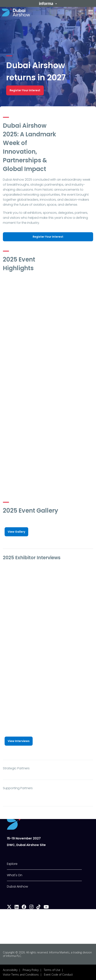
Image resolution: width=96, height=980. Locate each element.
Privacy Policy (31, 970)
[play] (48, 301)
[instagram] (31, 907)
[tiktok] (38, 907)
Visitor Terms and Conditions (21, 975)
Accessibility (10, 970)
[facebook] (24, 907)
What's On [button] (15, 875)
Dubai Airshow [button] (17, 887)
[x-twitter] (9, 907)
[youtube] (46, 907)
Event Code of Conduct (58, 975)
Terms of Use (52, 970)
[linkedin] (17, 907)
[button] (48, 3)
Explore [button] (12, 864)
